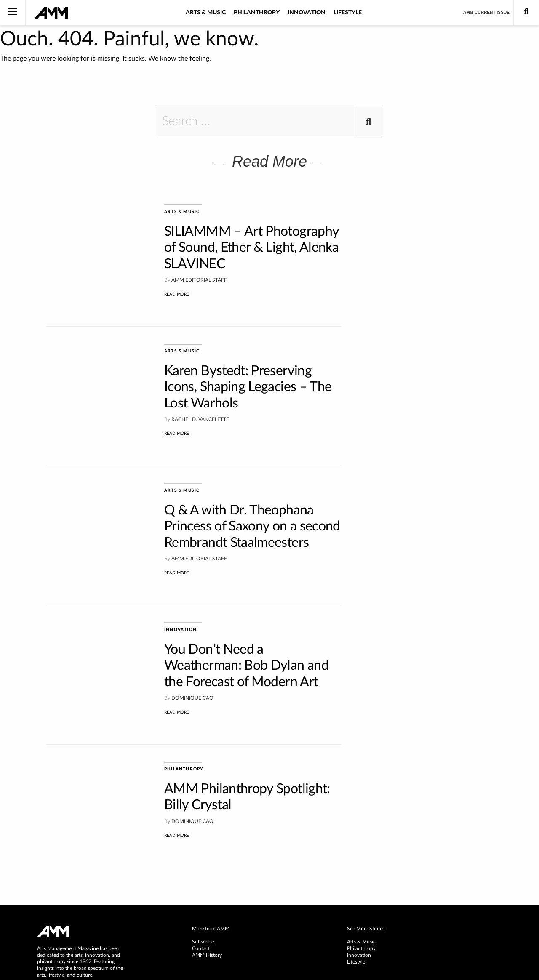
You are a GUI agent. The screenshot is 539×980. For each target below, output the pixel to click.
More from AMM (211, 847)
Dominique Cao (192, 659)
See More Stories (366, 847)
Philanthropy (257, 13)
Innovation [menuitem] (359, 874)
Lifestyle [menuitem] (356, 881)
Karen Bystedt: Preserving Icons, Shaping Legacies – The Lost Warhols (248, 374)
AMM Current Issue (486, 12)
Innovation (307, 13)
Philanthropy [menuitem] (361, 867)
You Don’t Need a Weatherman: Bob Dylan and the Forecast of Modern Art (246, 627)
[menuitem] (269, 848)
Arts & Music (206, 13)
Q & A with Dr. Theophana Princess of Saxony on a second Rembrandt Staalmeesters (252, 500)
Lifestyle (348, 13)
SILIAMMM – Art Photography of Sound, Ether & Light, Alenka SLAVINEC (251, 248)
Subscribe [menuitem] (203, 860)
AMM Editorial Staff (199, 280)
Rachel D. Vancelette (200, 406)
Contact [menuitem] (201, 867)
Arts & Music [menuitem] (361, 860)
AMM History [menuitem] (207, 874)
